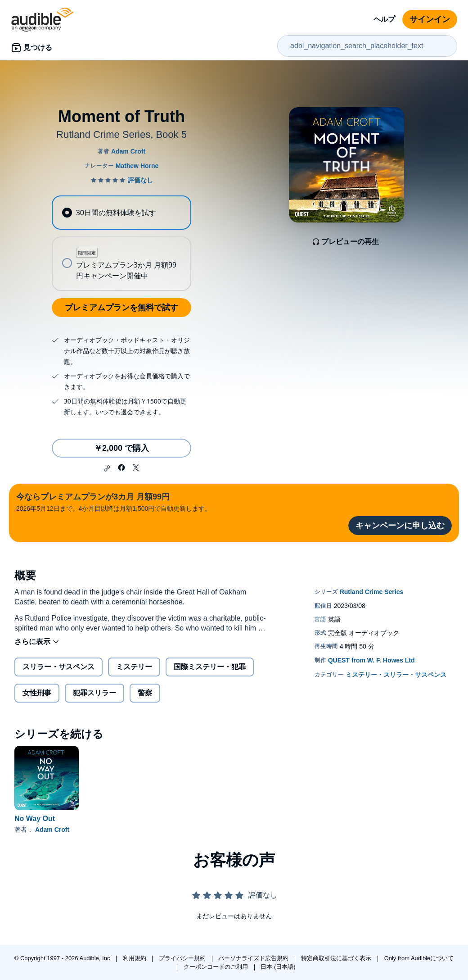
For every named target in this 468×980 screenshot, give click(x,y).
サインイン (430, 19)
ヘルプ (384, 19)
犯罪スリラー (94, 693)
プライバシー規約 (183, 958)
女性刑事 (37, 693)
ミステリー (134, 667)
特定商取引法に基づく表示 (337, 958)
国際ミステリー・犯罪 (210, 667)
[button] (107, 468)
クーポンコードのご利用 (217, 967)
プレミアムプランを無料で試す (121, 308)
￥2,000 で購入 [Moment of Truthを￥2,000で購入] (121, 448)
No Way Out (35, 819)
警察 (145, 693)
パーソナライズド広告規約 (254, 958)
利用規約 (135, 958)
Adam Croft (52, 830)
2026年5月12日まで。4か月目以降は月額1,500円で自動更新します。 (114, 501)
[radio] (121, 213)
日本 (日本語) (278, 967)
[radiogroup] (121, 243)
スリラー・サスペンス (58, 667)
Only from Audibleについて (419, 958)
